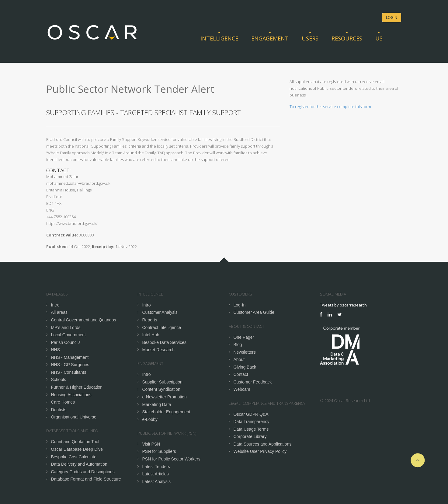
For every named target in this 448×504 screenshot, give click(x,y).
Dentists (59, 410)
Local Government (68, 335)
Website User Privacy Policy (260, 451)
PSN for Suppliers (159, 451)
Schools (59, 380)
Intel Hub (151, 335)
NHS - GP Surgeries (70, 365)
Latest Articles (156, 474)
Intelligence (219, 38)
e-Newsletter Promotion (165, 397)
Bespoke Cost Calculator (75, 457)
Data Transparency (252, 422)
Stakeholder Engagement (166, 412)
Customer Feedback (253, 382)
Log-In (240, 305)
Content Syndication (161, 389)
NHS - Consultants (69, 372)
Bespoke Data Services (165, 342)
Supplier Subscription (162, 382)
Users (310, 38)
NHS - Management (70, 357)
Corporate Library (250, 436)
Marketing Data (157, 404)
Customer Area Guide (254, 312)
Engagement (270, 38)
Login (392, 17)
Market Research (159, 350)
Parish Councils (66, 342)
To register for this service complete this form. (331, 107)
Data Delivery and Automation (79, 464)
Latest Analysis (156, 481)
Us (379, 38)
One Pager (244, 337)
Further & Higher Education (77, 387)
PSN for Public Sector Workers (171, 459)
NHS (56, 350)
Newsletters (245, 352)
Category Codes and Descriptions (83, 472)
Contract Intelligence (162, 327)
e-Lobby (150, 419)
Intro (55, 305)
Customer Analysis (160, 312)
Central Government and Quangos (84, 320)
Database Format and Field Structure (86, 479)
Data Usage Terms (251, 429)
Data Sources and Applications (263, 444)
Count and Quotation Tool (75, 442)
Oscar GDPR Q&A (251, 414)
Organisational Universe (74, 417)
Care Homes (63, 402)
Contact (241, 374)
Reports (150, 320)
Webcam (242, 389)
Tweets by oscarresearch (343, 305)
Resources (347, 38)
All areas (59, 312)
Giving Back (245, 367)
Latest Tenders (156, 467)
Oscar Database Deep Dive (77, 449)
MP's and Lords (66, 327)
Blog (238, 345)
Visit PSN (151, 444)
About (239, 359)
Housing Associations (71, 395)
